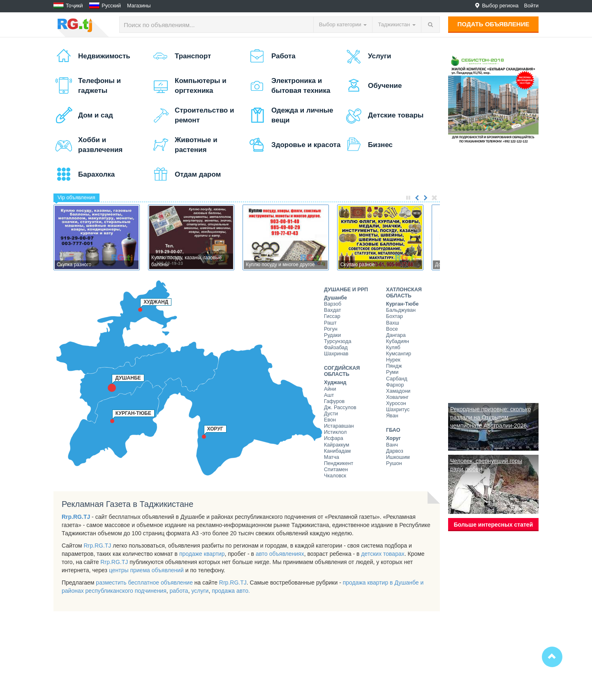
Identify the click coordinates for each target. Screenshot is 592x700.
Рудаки (332, 335)
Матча (332, 457)
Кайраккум (336, 445)
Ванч (392, 445)
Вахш (393, 323)
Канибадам (337, 451)
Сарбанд (397, 379)
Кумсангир (399, 354)
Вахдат (333, 310)
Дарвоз (395, 451)
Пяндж (394, 366)
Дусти (331, 414)
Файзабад (336, 348)
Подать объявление (494, 24)
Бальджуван (401, 310)
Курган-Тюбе (402, 304)
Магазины (139, 6)
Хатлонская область (404, 293)
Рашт (330, 323)
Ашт (329, 395)
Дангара (396, 335)
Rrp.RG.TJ (76, 517)
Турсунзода (338, 341)
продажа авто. (231, 591)
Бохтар (394, 316)
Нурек (393, 360)
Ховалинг (397, 397)
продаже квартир (202, 554)
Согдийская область (342, 371)
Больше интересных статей (494, 525)
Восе (392, 329)
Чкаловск (335, 476)
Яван (392, 416)
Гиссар (332, 316)
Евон (330, 420)
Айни (330, 389)
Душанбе (335, 298)
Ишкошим (398, 457)
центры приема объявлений (146, 570)
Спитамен (336, 470)
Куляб (393, 348)
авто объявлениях (280, 554)
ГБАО (393, 430)
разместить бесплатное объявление (144, 583)
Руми (392, 372)
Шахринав (336, 354)
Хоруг (393, 438)
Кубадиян (398, 341)
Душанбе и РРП (346, 290)
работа (179, 591)
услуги (200, 591)
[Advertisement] (493, 274)
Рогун (331, 329)
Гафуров (334, 401)
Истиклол (335, 432)
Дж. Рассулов (340, 408)
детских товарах (383, 554)
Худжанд (335, 382)
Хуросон (396, 403)
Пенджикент (339, 463)
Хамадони (398, 391)
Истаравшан (339, 426)
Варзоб (333, 304)
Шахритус (398, 410)
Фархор (395, 385)
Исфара (334, 438)
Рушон (394, 463)
